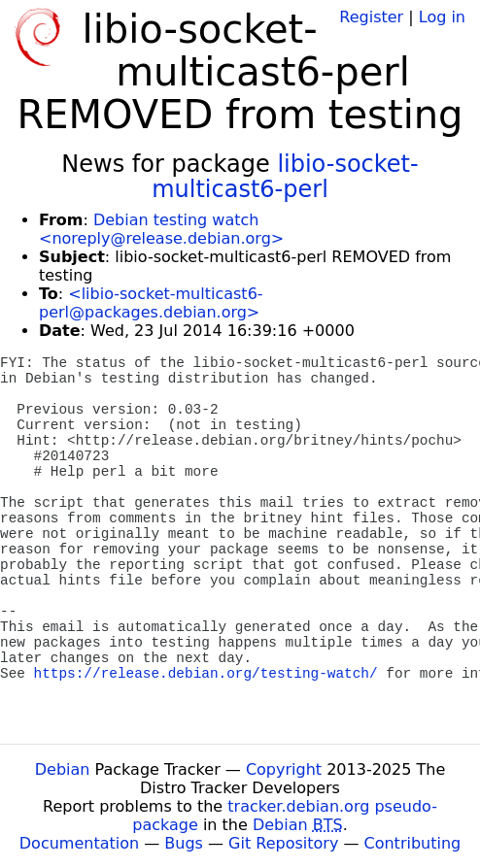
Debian (63, 769)
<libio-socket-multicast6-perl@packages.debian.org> (151, 303)
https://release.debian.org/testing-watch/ (206, 674)
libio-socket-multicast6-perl (285, 177)
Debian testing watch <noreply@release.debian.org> (161, 229)
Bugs (184, 843)
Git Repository (283, 843)
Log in (442, 17)
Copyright (284, 769)
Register (371, 17)
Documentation (79, 843)
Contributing (413, 843)
